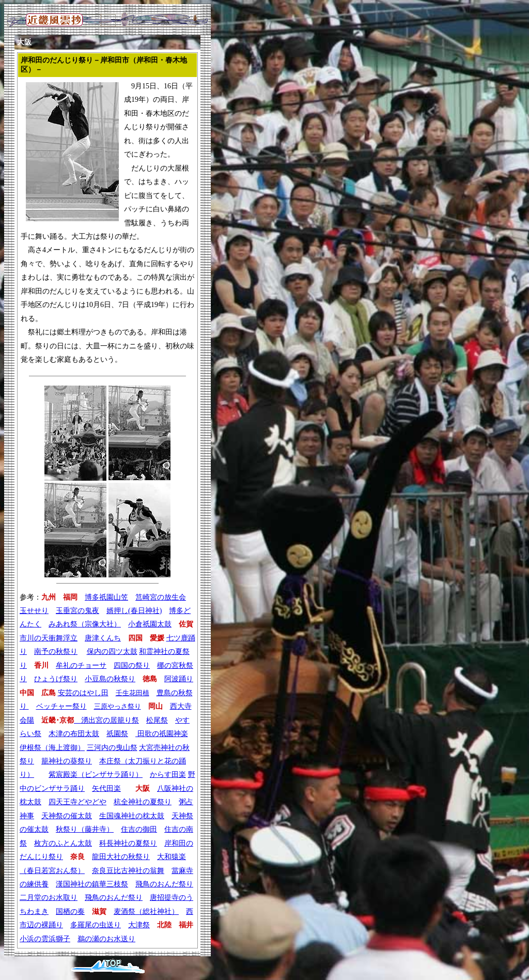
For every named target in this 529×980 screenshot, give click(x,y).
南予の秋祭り (56, 652)
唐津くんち (103, 638)
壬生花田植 (133, 693)
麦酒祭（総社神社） (146, 912)
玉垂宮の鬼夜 (77, 611)
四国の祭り (132, 665)
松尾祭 (157, 720)
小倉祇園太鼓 (150, 624)
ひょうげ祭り (56, 679)
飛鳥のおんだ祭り (164, 884)
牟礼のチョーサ (81, 665)
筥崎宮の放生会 (161, 597)
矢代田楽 (106, 788)
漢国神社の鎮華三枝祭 (92, 884)
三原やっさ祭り (118, 706)
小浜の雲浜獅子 (45, 939)
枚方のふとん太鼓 (63, 843)
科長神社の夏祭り (128, 843)
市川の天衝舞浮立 (49, 638)
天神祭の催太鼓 (67, 816)
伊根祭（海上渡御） (52, 748)
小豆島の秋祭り (110, 679)
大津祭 (139, 925)
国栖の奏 (70, 912)
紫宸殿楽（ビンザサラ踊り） (96, 775)
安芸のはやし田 (83, 693)
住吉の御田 (139, 829)
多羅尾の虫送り (96, 925)
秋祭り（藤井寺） (85, 829)
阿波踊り (179, 679)
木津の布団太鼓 (74, 734)
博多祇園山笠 (106, 597)
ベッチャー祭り (61, 706)
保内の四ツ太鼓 (112, 652)
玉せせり (34, 611)
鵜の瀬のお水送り (106, 939)
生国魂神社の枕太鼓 (132, 816)
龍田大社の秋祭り (121, 857)
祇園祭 (117, 734)
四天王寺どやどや (77, 802)
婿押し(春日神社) (134, 611)
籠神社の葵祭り (67, 761)
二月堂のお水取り (49, 898)
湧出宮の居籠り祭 (106, 720)
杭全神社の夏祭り (143, 802)
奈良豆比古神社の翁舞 (128, 871)
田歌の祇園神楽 (162, 734)
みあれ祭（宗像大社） (85, 624)
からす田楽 (168, 775)
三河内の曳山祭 (112, 748)
